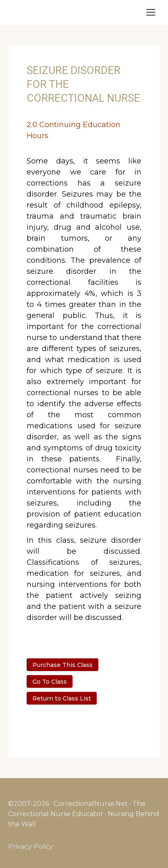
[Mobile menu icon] (151, 12)
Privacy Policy (31, 847)
